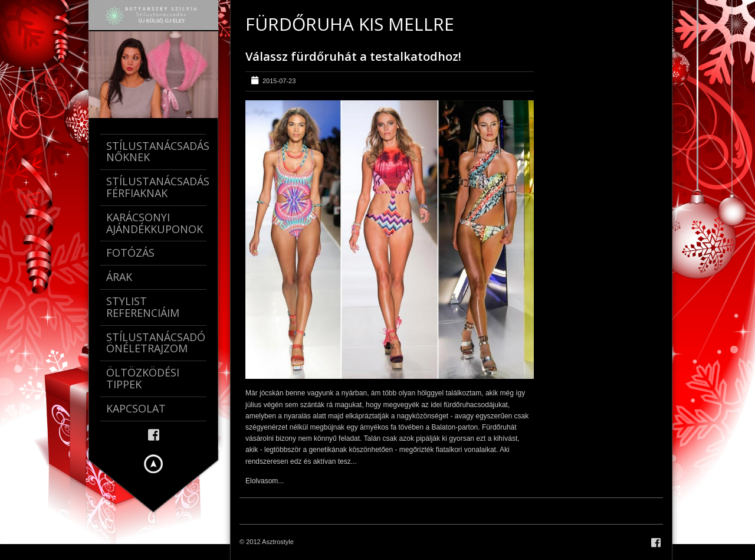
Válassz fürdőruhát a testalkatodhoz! (353, 56)
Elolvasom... (265, 481)
